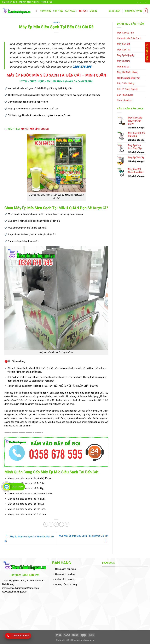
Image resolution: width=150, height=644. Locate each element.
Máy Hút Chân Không (128, 72)
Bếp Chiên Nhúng (126, 83)
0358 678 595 (82, 67)
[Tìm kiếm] (37, 11)
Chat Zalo (17, 487)
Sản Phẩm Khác (125, 95)
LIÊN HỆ (93, 11)
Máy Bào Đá (123, 67)
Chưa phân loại (125, 100)
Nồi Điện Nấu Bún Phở (128, 78)
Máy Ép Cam (123, 61)
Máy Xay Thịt (124, 50)
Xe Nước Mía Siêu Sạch (129, 38)
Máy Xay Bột (123, 44)
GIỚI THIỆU (58, 11)
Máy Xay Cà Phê (125, 33)
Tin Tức (83, 11)
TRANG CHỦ (46, 11)
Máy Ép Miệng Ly (126, 55)
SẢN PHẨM (71, 11)
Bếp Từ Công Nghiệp (128, 89)
